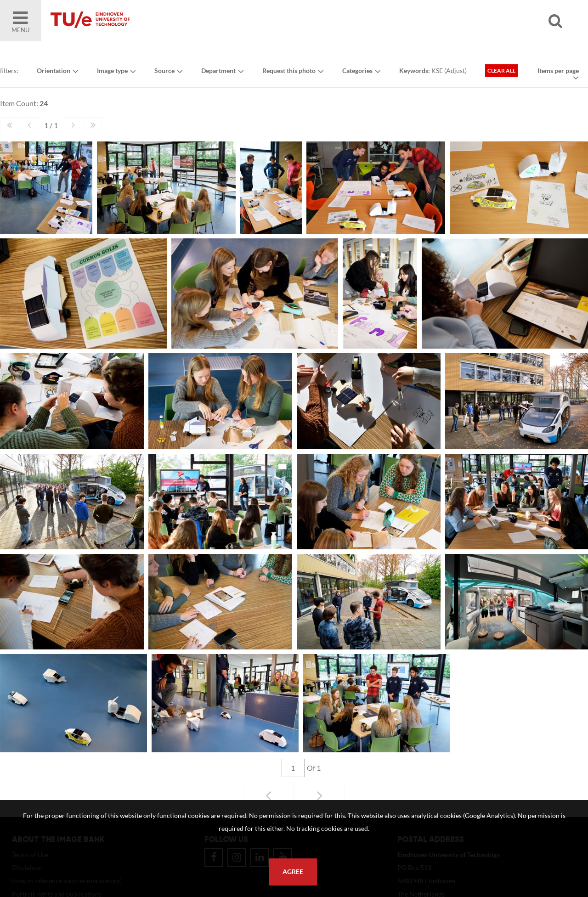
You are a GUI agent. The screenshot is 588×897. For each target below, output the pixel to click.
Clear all (501, 71)
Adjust (455, 71)
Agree (293, 872)
